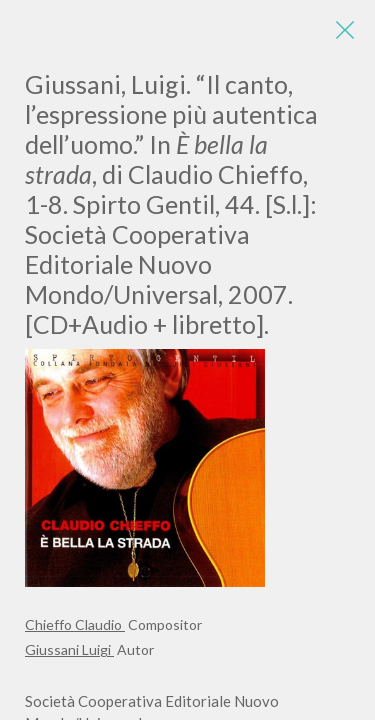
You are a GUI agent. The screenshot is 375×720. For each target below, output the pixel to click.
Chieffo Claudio (75, 624)
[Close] (345, 30)
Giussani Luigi (69, 649)
